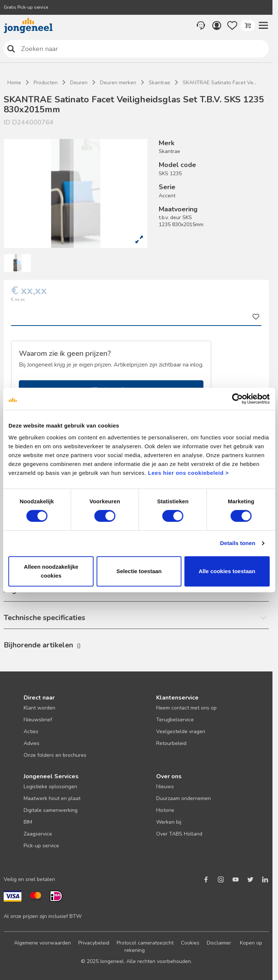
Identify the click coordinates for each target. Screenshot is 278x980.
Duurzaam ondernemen (183, 798)
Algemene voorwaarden (42, 943)
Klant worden (40, 708)
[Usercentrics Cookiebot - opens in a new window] (237, 399)
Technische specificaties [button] (44, 618)
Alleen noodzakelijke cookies (51, 571)
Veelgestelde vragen (181, 731)
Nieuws (165, 787)
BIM (28, 822)
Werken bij (169, 822)
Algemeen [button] (21, 590)
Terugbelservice (175, 720)
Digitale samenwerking (51, 810)
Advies (32, 743)
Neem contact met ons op (186, 708)
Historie (165, 810)
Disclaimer (219, 943)
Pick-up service (41, 846)
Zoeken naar (11, 49)
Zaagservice (38, 834)
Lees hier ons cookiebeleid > (188, 473)
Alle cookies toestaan (227, 571)
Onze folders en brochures (55, 755)
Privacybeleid (94, 943)
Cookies (190, 943)
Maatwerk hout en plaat (52, 798)
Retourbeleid (171, 743)
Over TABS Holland (179, 834)
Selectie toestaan (139, 571)
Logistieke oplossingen (50, 787)
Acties (31, 731)
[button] (263, 25)
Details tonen (238, 543)
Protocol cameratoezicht (145, 943)
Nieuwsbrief (38, 720)
